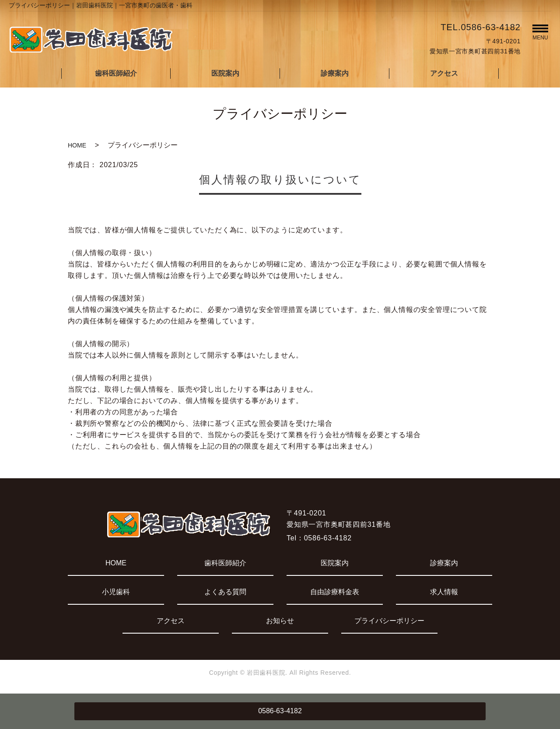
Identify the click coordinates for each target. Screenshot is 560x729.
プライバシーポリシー (389, 621)
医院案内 (225, 73)
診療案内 (335, 73)
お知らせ (280, 621)
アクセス (444, 73)
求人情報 (444, 592)
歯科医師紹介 (116, 73)
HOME (77, 145)
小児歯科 (116, 592)
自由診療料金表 (335, 592)
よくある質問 (225, 592)
